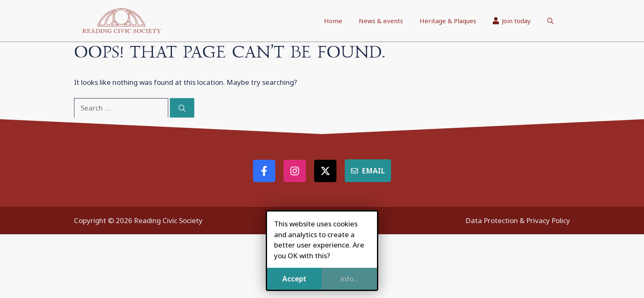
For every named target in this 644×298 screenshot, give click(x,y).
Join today (512, 21)
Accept (294, 279)
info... (349, 279)
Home (333, 21)
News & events (381, 21)
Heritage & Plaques (448, 21)
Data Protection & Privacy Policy (518, 220)
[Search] (182, 108)
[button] (550, 21)
